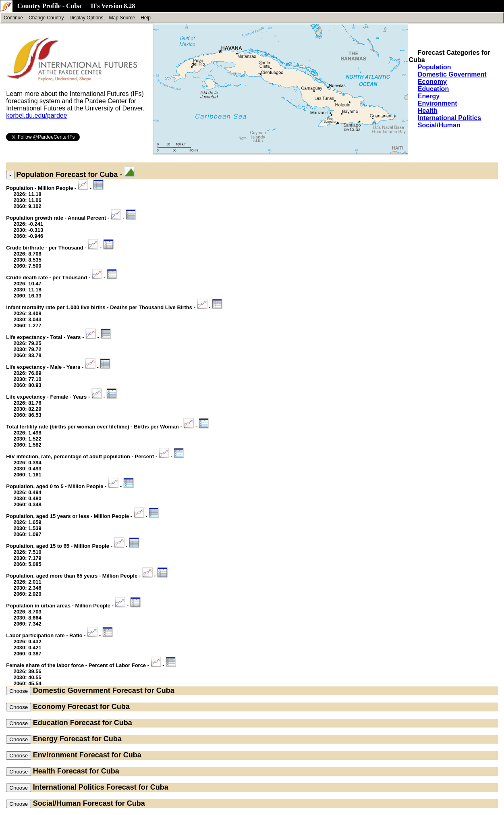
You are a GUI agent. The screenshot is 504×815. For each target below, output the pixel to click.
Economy (432, 82)
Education (433, 89)
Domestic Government (452, 74)
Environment (438, 103)
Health (428, 111)
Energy (429, 96)
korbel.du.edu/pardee (36, 115)
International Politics (449, 118)
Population (435, 67)
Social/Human (439, 125)
